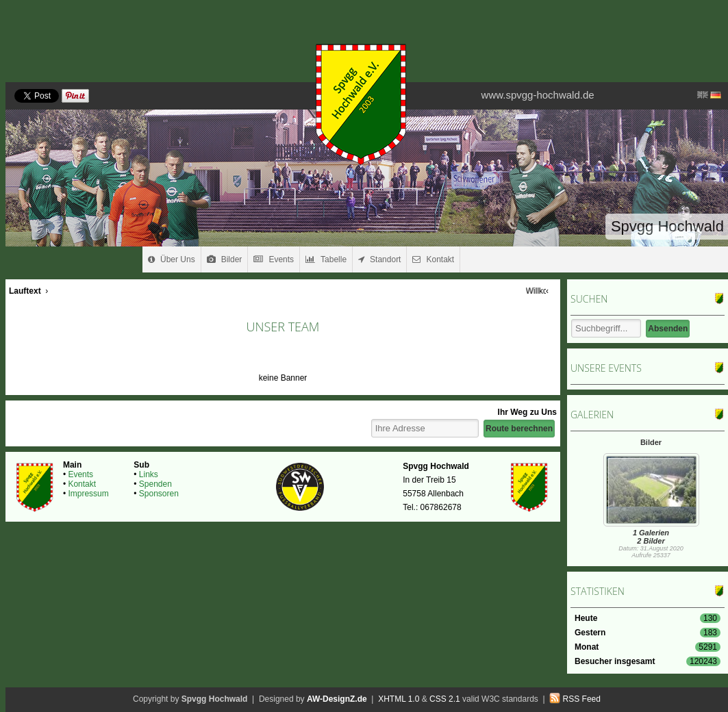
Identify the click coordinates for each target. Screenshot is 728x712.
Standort (379, 259)
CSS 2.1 (445, 699)
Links (149, 474)
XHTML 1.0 (399, 699)
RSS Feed (582, 699)
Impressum (88, 494)
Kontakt (433, 259)
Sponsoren (159, 494)
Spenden (155, 484)
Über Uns (172, 259)
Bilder (225, 259)
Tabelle (326, 259)
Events (274, 259)
